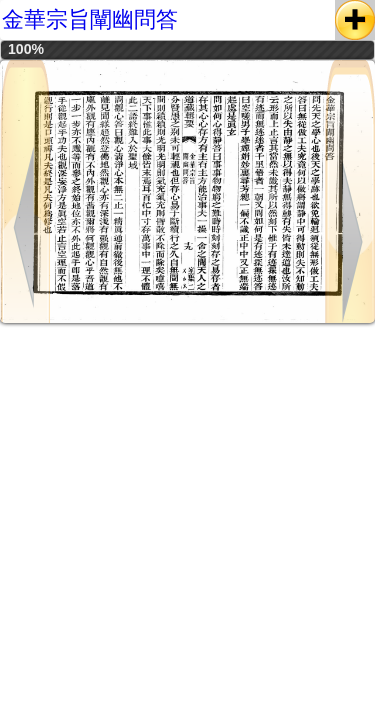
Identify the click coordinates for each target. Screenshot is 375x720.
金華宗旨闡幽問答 (90, 19)
